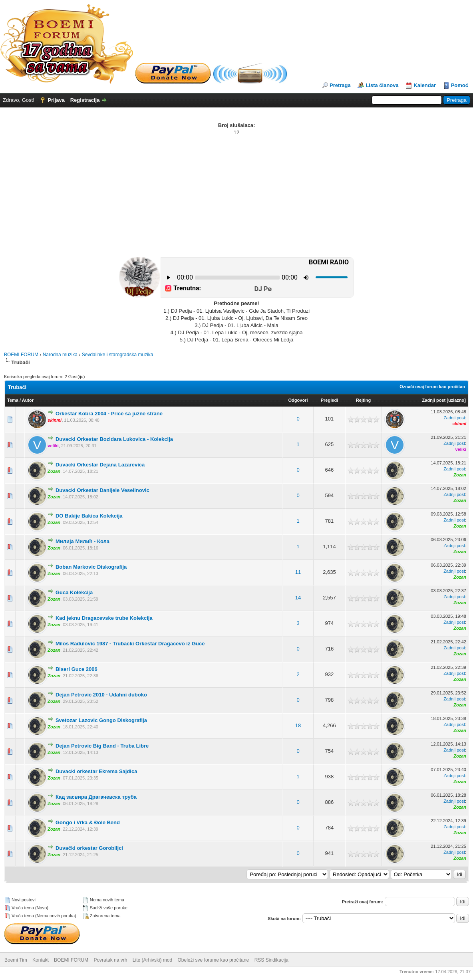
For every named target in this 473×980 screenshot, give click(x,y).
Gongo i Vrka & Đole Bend (88, 822)
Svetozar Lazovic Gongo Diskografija (101, 720)
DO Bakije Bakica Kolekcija (89, 516)
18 (298, 725)
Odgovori (298, 400)
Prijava (56, 100)
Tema (13, 400)
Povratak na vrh (110, 960)
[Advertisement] (236, 196)
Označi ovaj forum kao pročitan (432, 387)
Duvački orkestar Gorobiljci (89, 848)
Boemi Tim (16, 960)
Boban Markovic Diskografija (91, 567)
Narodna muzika (60, 355)
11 (298, 572)
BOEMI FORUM (21, 355)
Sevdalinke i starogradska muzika (118, 355)
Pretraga (340, 85)
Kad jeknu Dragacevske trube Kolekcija (104, 618)
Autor (28, 400)
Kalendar (425, 85)
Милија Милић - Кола (82, 541)
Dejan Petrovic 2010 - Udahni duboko (101, 695)
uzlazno (456, 400)
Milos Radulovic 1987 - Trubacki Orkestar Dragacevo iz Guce (130, 644)
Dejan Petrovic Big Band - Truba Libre (102, 746)
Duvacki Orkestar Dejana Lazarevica (100, 465)
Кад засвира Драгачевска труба (96, 797)
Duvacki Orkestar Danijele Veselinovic (102, 490)
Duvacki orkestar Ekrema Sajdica (96, 771)
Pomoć (460, 85)
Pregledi (329, 400)
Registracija (85, 100)
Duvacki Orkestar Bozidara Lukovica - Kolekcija (114, 439)
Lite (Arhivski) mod (152, 960)
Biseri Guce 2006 (77, 669)
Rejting (363, 400)
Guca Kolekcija (74, 592)
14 (298, 598)
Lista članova (382, 85)
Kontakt (41, 960)
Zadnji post (434, 400)
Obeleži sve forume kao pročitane (214, 960)
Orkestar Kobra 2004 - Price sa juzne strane (109, 414)
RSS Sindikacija (271, 960)
